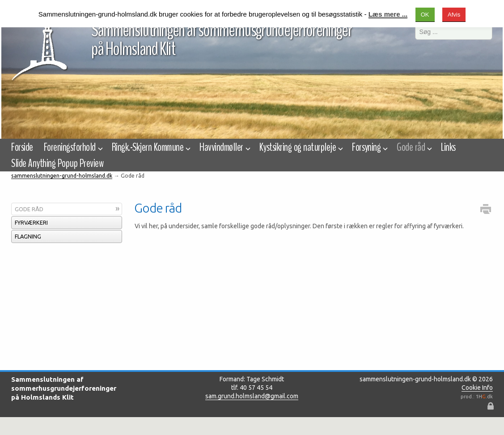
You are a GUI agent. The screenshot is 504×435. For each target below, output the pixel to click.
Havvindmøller (224, 147)
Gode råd (29, 209)
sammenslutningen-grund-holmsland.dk (62, 176)
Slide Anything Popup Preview (57, 163)
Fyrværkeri (31, 222)
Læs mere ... (388, 14)
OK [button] (425, 15)
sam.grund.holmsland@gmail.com (252, 396)
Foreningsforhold (72, 147)
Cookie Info (477, 388)
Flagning (28, 236)
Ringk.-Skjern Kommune (150, 147)
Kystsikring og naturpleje (300, 147)
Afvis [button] (454, 15)
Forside (22, 147)
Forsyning (369, 147)
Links (448, 147)
